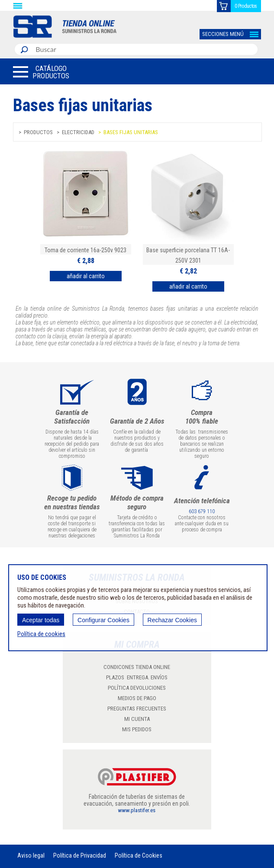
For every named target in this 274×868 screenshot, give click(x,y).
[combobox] (145, 49)
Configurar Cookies (103, 620)
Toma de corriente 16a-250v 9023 (85, 250)
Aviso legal (31, 855)
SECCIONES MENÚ (223, 34)
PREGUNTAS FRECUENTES (137, 709)
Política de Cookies (139, 855)
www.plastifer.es (137, 810)
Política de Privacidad (80, 855)
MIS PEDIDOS (137, 729)
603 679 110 (202, 511)
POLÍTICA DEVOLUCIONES (137, 688)
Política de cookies (41, 634)
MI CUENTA (137, 719)
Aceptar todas (41, 620)
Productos (38, 132)
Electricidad (78, 132)
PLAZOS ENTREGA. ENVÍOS (137, 677)
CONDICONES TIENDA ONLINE (137, 667)
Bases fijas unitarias (131, 132)
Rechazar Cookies (172, 620)
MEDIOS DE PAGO (137, 698)
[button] (41, 72)
